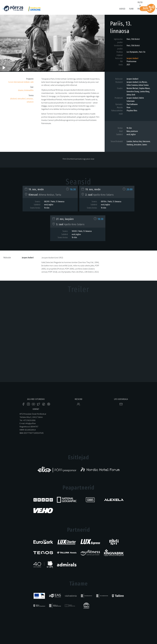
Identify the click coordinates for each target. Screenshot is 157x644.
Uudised (122, 9)
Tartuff (86, 10)
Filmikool (95, 10)
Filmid (131, 9)
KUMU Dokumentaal (73, 10)
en (3, 9)
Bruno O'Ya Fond (108, 10)
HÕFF (62, 10)
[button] (8, 42)
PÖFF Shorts (52, 10)
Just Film (41, 10)
